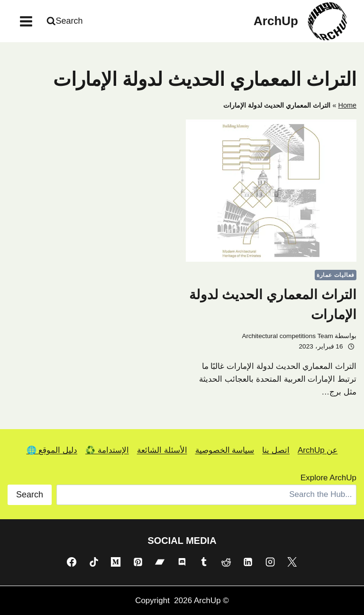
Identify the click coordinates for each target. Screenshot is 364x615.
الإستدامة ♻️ (107, 450)
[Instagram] (270, 562)
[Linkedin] (248, 562)
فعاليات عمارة (336, 275)
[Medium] (116, 562)
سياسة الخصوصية (225, 450)
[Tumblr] (204, 562)
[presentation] (271, 191)
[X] (292, 562)
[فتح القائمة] (26, 21)
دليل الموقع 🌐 (52, 450)
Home (347, 105)
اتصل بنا (276, 450)
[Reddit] (226, 562)
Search (30, 495)
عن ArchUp (318, 450)
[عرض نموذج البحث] (66, 21)
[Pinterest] (138, 562)
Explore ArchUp (328, 478)
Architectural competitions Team (287, 336)
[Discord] (182, 562)
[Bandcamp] (160, 562)
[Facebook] (72, 562)
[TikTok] (94, 562)
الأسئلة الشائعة (162, 450)
